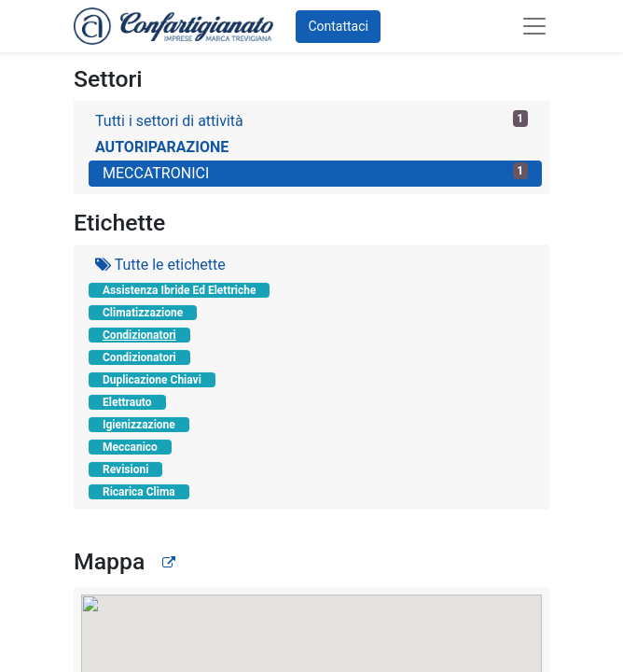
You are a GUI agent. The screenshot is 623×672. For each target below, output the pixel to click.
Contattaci (338, 26)
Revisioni (125, 469)
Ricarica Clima (139, 492)
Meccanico (130, 447)
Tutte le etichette (160, 265)
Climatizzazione (143, 313)
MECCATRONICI (315, 172)
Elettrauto (127, 402)
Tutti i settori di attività (311, 120)
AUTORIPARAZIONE (162, 147)
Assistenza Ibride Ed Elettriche (179, 290)
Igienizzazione (139, 425)
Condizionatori (139, 335)
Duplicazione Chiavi (152, 380)
